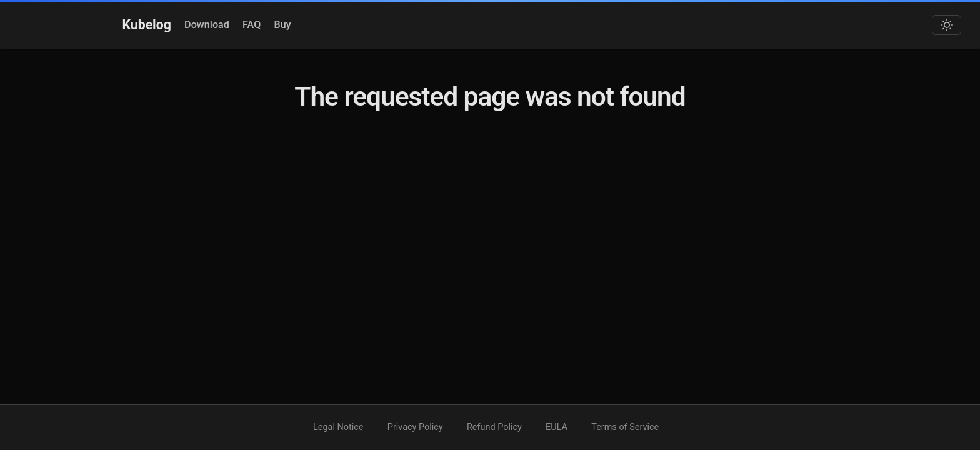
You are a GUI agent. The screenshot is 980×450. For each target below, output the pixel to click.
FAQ (252, 25)
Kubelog (147, 25)
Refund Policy (494, 427)
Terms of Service (625, 427)
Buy (283, 25)
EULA (557, 427)
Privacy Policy (415, 427)
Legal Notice (338, 427)
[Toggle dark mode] (947, 25)
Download (207, 25)
